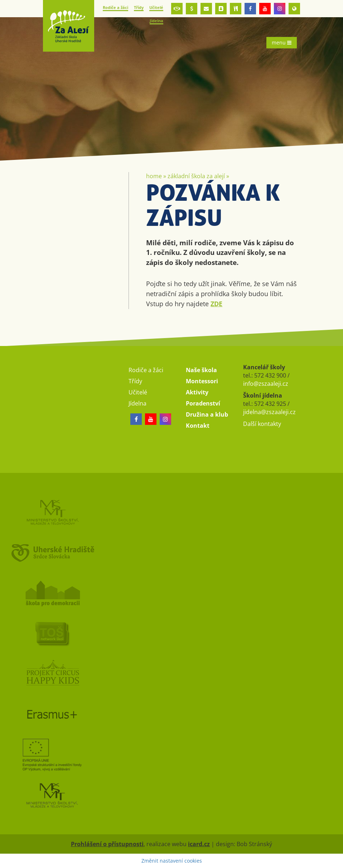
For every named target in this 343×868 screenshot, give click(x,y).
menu (282, 42)
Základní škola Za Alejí (196, 176)
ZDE (216, 304)
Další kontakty (262, 424)
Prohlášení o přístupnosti (107, 844)
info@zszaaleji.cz (266, 384)
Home (154, 176)
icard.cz (199, 844)
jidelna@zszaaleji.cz (269, 412)
